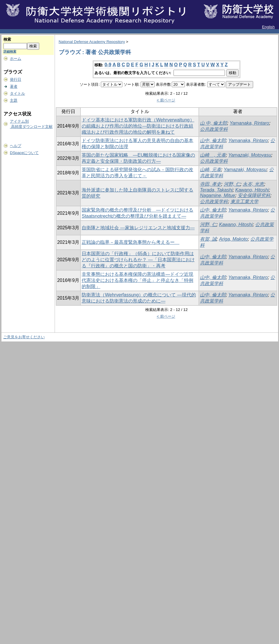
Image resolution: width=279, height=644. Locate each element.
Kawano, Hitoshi (252, 190)
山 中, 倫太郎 (213, 123)
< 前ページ (166, 100)
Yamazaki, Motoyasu (250, 155)
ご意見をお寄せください (24, 337)
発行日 (16, 79)
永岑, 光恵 (253, 184)
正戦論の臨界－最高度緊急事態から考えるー (130, 242)
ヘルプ (16, 146)
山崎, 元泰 (211, 170)
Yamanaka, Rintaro (249, 123)
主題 (14, 100)
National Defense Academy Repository (92, 42)
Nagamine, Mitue (218, 195)
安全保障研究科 (254, 195)
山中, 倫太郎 (213, 141)
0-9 (108, 65)
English (268, 27)
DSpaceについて (24, 153)
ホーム (16, 59)
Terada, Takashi (216, 190)
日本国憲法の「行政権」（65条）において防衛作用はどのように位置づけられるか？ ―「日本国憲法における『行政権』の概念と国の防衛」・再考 (138, 260)
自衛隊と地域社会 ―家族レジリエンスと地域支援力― (138, 228)
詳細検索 (10, 51)
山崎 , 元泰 (213, 155)
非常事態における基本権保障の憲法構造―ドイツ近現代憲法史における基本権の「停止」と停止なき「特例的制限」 (137, 280)
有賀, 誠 (208, 239)
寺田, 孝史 (211, 184)
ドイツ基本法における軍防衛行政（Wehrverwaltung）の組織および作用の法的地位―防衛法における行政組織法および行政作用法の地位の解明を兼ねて (138, 126)
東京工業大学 (244, 202)
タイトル (17, 93)
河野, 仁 (232, 184)
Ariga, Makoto (234, 239)
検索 (7, 39)
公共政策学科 (214, 129)
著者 (14, 86)
